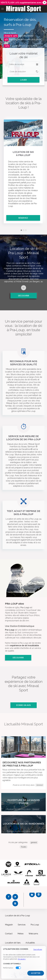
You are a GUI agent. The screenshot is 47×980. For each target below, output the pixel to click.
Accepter (36, 973)
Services (22, 925)
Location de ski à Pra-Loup (17, 916)
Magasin (9, 925)
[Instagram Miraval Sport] (15, 903)
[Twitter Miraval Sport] (15, 897)
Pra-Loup (25, 607)
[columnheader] (23, 72)
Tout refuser (38, 949)
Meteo (21, 934)
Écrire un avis (23, 705)
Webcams (33, 934)
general (34, 842)
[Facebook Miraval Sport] (9, 897)
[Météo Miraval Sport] (32, 894)
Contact (9, 934)
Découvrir (24, 296)
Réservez (23, 218)
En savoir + (22, 959)
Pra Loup (35, 925)
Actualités (30, 943)
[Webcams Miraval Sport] (39, 894)
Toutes (23, 847)
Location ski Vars (13, 943)
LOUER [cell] (23, 80)
